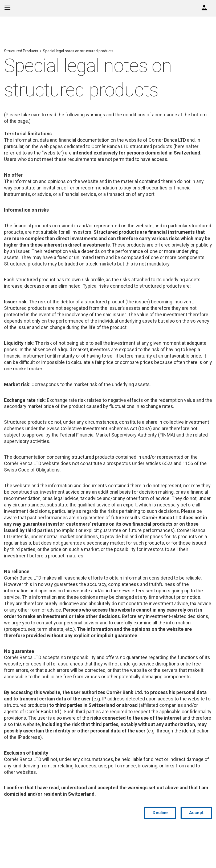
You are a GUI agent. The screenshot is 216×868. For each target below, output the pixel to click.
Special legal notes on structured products (78, 51)
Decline (160, 813)
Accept (196, 813)
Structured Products (21, 51)
